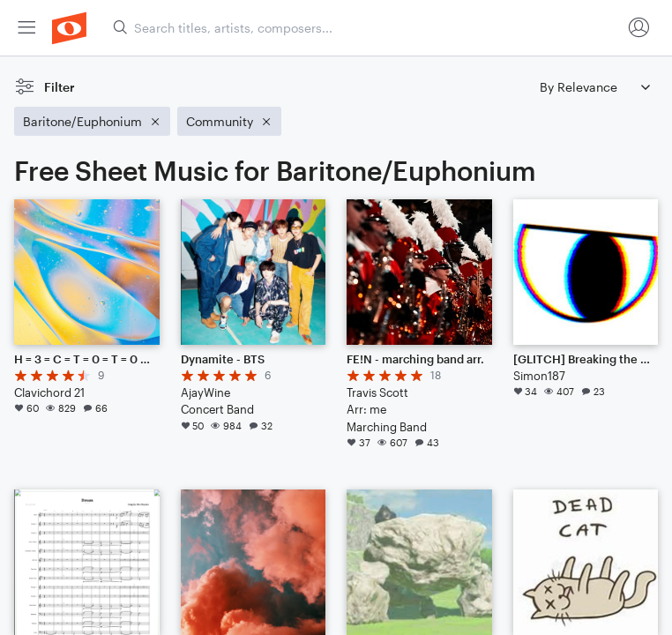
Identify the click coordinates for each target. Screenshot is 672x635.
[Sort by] (594, 87)
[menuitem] (26, 28)
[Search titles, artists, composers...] (367, 28)
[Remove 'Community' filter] (229, 121)
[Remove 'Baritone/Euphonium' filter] (92, 121)
